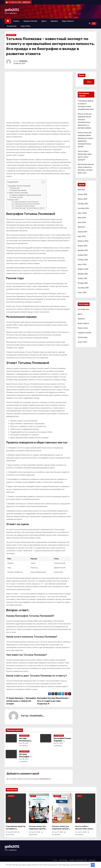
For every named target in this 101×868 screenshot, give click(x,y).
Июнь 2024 (82, 222)
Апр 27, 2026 (59, 832)
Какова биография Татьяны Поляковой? (27, 202)
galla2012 (12, 10)
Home (55, 860)
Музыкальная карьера (19, 190)
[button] (90, 23)
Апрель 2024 (83, 232)
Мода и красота (68, 21)
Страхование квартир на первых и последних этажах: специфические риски (16, 830)
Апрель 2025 (82, 199)
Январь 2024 (83, 246)
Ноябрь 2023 (83, 255)
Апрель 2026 (82, 194)
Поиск (82, 75)
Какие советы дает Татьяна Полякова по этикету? (30, 208)
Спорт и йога (26, 26)
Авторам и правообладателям (78, 860)
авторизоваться (45, 779)
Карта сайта (92, 860)
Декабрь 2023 (83, 250)
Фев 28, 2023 (24, 743)
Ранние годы (15, 188)
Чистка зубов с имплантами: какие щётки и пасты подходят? (84, 830)
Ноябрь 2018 (82, 278)
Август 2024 (82, 213)
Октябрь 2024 (83, 204)
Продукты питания (30, 21)
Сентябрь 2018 (83, 288)
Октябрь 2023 (83, 260)
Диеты (44, 21)
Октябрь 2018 (83, 283)
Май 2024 (81, 227)
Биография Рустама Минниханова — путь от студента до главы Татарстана (54, 701)
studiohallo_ (24, 61)
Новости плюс (83, 328)
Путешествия (12, 26)
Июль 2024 (82, 218)
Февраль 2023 (83, 269)
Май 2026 (81, 190)
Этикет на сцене (17, 197)
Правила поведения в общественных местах (26, 195)
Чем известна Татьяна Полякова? (25, 206)
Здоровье (54, 21)
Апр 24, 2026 (82, 832)
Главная (16, 21)
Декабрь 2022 (83, 274)
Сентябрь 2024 (83, 208)
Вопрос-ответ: (14, 200)
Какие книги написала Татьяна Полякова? (28, 204)
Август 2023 (82, 264)
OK (93, 865)
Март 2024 (82, 236)
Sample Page (63, 860)
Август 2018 (82, 292)
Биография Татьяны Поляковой (19, 186)
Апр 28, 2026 (13, 832)
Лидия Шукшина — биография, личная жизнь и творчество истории (21, 701)
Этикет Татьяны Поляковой (18, 193)
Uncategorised (11, 35)
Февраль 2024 (83, 241)
